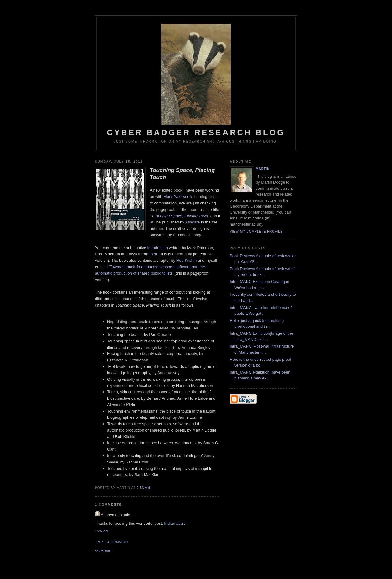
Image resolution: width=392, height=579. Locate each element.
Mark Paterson (177, 197)
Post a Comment (113, 542)
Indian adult (174, 523)
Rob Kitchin (187, 260)
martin (263, 169)
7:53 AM (144, 488)
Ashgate (193, 222)
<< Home (103, 551)
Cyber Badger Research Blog (196, 80)
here (154, 254)
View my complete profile (256, 232)
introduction (158, 248)
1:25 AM (102, 531)
